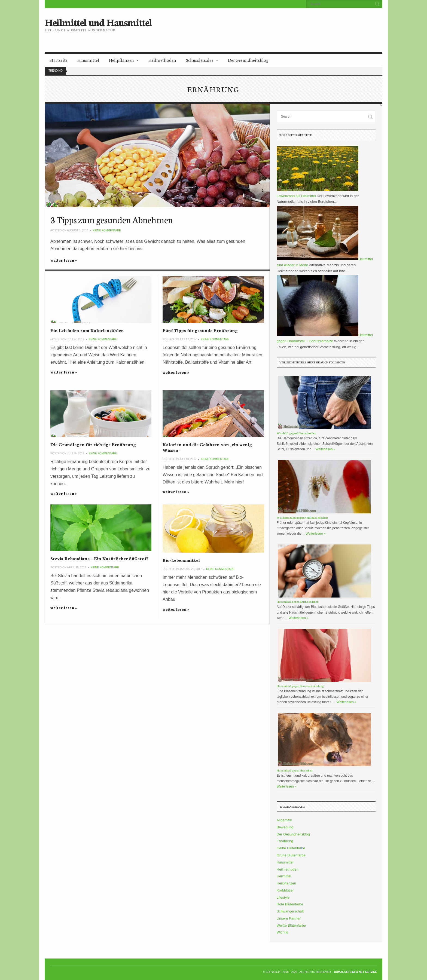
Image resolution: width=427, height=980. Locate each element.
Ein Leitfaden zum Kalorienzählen (87, 330)
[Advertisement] (259, 26)
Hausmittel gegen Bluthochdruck (298, 601)
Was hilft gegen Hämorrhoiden (296, 433)
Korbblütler (285, 890)
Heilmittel (284, 876)
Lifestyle (283, 897)
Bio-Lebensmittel (181, 560)
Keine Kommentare (107, 230)
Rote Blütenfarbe (290, 904)
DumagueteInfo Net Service (355, 972)
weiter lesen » (64, 260)
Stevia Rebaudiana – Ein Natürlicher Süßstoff (99, 558)
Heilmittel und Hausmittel (98, 22)
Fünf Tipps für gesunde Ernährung (200, 330)
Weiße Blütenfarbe (291, 925)
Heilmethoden (162, 60)
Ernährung (285, 841)
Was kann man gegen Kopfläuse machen (302, 517)
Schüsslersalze (200, 60)
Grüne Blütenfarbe (291, 855)
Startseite (59, 60)
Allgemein (284, 820)
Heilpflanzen (121, 60)
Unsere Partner (289, 918)
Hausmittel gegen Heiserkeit (295, 770)
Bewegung (285, 827)
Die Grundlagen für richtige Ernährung (93, 444)
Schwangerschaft (290, 911)
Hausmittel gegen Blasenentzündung (300, 686)
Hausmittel (88, 60)
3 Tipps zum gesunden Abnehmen (112, 219)
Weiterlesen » (325, 449)
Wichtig (283, 932)
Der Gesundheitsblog (248, 60)
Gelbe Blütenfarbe (291, 848)
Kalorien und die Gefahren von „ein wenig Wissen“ (207, 447)
